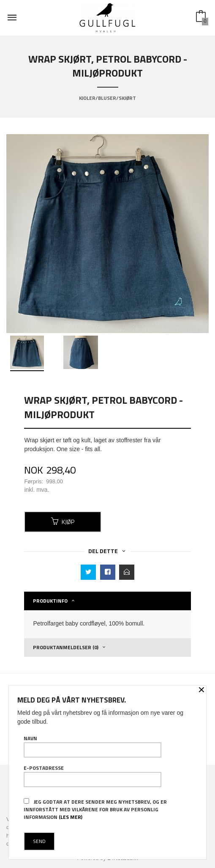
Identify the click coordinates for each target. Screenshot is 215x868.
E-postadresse (93, 776)
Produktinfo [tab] (50, 601)
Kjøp (63, 522)
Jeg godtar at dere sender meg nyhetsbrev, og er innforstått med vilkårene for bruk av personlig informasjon (95, 809)
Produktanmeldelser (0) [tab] (66, 647)
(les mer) (71, 817)
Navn (93, 746)
